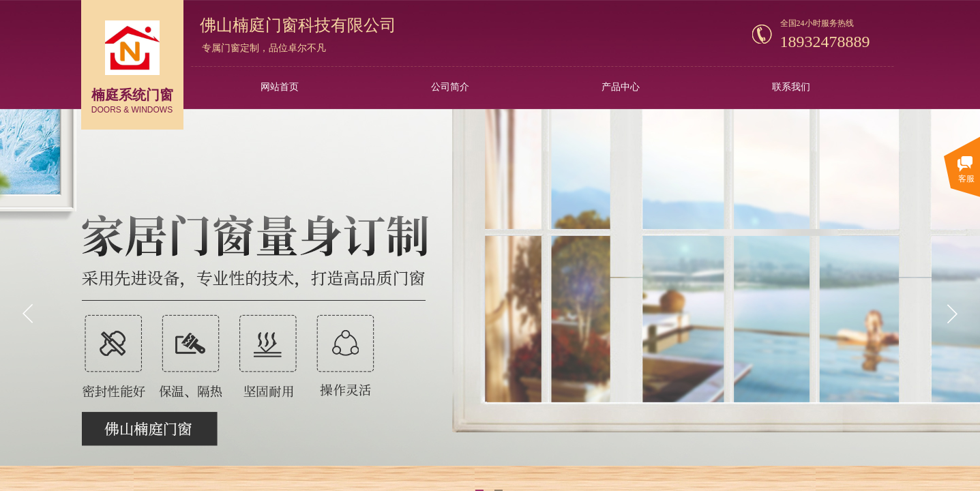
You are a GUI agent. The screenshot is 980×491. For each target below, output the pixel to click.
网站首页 (280, 87)
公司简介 (450, 87)
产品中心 (621, 87)
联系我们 (791, 87)
